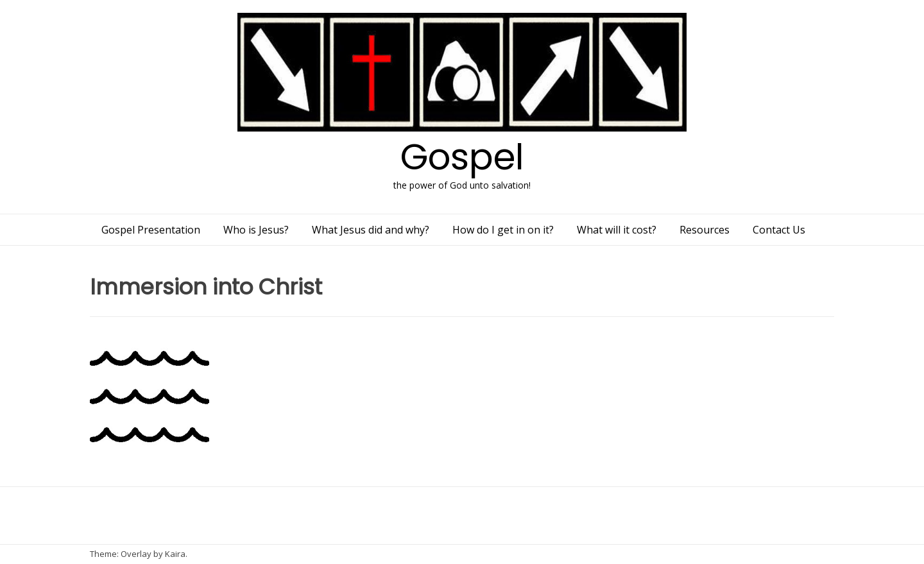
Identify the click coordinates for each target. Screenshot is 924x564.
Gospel (462, 157)
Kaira (175, 554)
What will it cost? (617, 230)
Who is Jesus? (256, 230)
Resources (705, 230)
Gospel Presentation (151, 230)
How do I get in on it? (503, 230)
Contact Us (779, 230)
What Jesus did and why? (371, 230)
